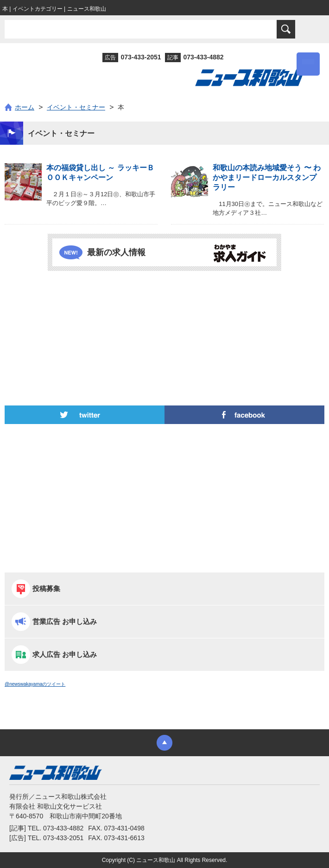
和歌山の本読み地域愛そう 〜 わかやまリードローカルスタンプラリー (267, 177)
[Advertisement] (164, 313)
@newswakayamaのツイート (35, 684)
